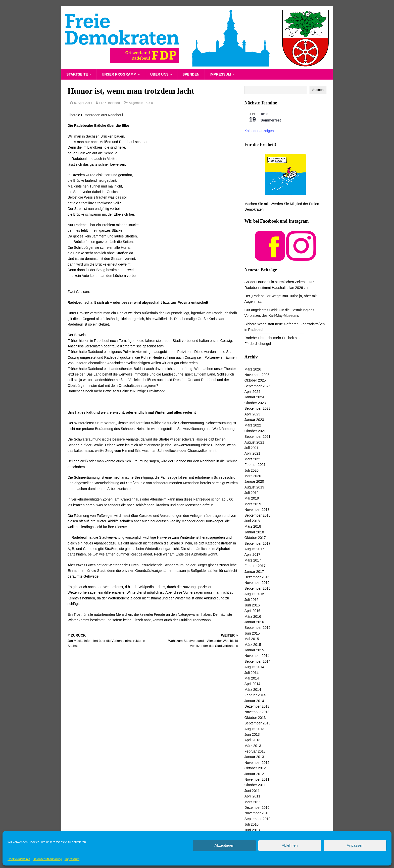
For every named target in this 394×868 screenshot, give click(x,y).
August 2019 (254, 487)
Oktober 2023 (255, 403)
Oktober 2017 (255, 538)
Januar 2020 (254, 481)
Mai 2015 (252, 639)
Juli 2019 (252, 493)
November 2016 (257, 583)
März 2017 (253, 560)
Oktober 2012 (255, 768)
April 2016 (252, 611)
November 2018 (257, 510)
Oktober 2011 (255, 785)
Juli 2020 (252, 470)
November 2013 (257, 712)
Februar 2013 (255, 751)
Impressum (72, 859)
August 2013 (254, 729)
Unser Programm (119, 74)
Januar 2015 (254, 650)
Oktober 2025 (255, 380)
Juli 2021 (252, 448)
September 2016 (258, 588)
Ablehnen (290, 845)
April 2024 (252, 392)
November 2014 (257, 656)
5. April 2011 (83, 103)
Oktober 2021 (255, 431)
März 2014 (253, 690)
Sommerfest (271, 120)
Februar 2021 (255, 465)
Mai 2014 (252, 678)
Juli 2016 (252, 600)
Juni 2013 (252, 734)
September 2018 (258, 515)
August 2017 (254, 549)
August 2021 (254, 442)
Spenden (191, 74)
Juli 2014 (252, 673)
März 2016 (253, 616)
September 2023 (258, 408)
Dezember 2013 (257, 706)
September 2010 (258, 819)
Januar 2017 (254, 572)
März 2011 (253, 802)
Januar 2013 (254, 757)
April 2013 (252, 740)
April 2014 (252, 684)
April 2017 (252, 554)
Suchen (318, 90)
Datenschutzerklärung (47, 859)
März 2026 (253, 369)
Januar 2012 (254, 774)
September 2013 (258, 723)
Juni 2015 (252, 633)
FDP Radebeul (110, 103)
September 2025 (258, 386)
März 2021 (253, 459)
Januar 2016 (254, 622)
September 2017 (258, 543)
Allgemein (136, 103)
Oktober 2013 (255, 718)
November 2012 (257, 763)
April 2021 (252, 453)
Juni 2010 (252, 830)
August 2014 (254, 667)
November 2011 (257, 779)
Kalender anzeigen (259, 131)
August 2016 (254, 594)
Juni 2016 (252, 605)
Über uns (159, 74)
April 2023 (252, 414)
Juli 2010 (252, 824)
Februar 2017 (255, 566)
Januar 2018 (254, 532)
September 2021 (258, 437)
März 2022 (253, 425)
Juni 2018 (252, 521)
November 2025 (257, 375)
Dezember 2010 (257, 808)
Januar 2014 (254, 701)
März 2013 (253, 746)
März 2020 (253, 476)
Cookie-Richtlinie (19, 859)
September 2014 (258, 661)
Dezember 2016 (257, 577)
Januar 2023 (254, 420)
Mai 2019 (252, 498)
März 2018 (253, 526)
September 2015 (258, 628)
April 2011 (252, 796)
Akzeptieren (224, 845)
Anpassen (355, 845)
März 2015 (253, 645)
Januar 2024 (254, 397)
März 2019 (253, 504)
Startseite (77, 74)
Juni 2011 (252, 791)
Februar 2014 (255, 695)
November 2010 (257, 813)
